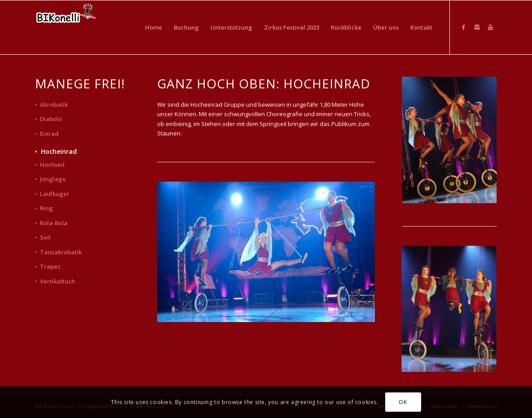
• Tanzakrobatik (58, 252)
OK (403, 402)
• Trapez (48, 266)
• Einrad (47, 134)
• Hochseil (50, 165)
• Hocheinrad (56, 151)
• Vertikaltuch (55, 281)
